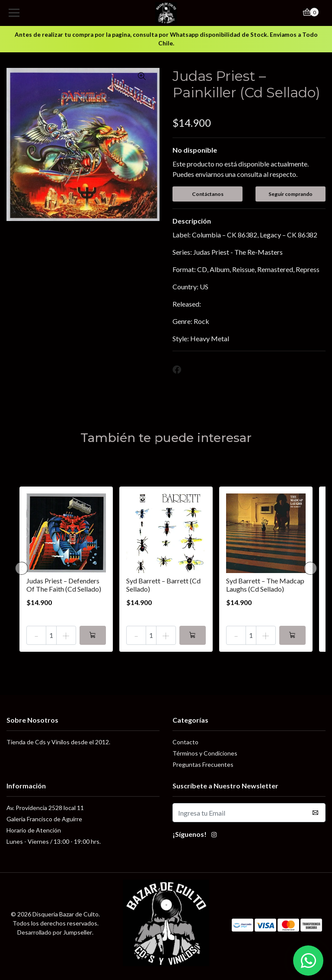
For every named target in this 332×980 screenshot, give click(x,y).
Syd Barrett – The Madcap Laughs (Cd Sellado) (265, 585)
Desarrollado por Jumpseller (55, 932)
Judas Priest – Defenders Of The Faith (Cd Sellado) (64, 585)
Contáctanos (208, 194)
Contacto (185, 742)
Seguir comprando (290, 194)
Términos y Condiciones (205, 753)
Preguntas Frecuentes (203, 764)
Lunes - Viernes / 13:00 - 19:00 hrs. (54, 841)
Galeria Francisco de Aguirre (44, 819)
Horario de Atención (34, 830)
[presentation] (22, 568)
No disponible (195, 150)
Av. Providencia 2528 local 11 (45, 808)
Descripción (192, 221)
